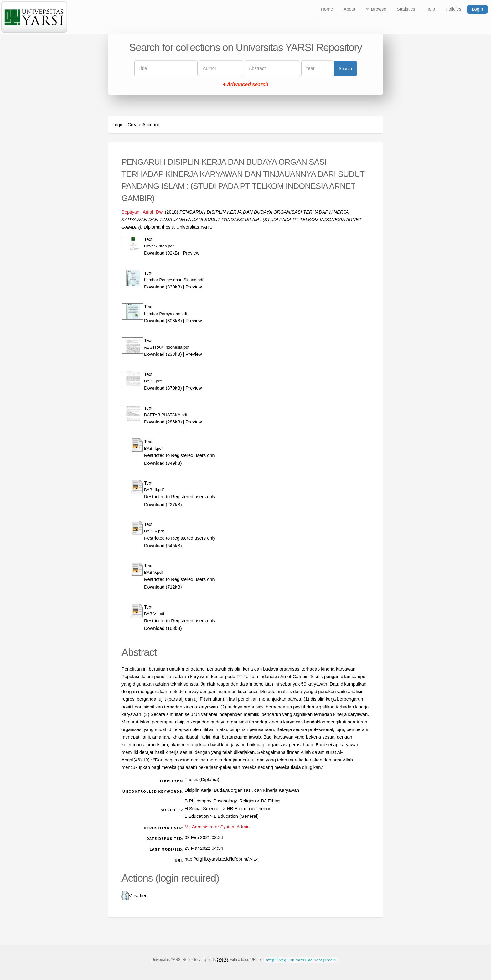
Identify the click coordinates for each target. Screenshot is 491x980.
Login (477, 9)
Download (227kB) (163, 505)
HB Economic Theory (248, 809)
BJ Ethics (271, 801)
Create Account (143, 125)
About (349, 9)
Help (430, 9)
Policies (454, 9)
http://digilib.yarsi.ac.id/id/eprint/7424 (222, 859)
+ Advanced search (246, 85)
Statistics (406, 9)
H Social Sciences (203, 809)
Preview (191, 253)
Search (345, 68)
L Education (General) (236, 816)
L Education (196, 816)
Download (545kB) (163, 546)
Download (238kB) (163, 354)
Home (327, 9)
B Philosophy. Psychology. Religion (220, 801)
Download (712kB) (163, 587)
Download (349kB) (163, 463)
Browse (379, 9)
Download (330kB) (163, 287)
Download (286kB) (163, 422)
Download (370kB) (163, 388)
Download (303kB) (163, 321)
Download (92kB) (162, 253)
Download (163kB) (163, 628)
